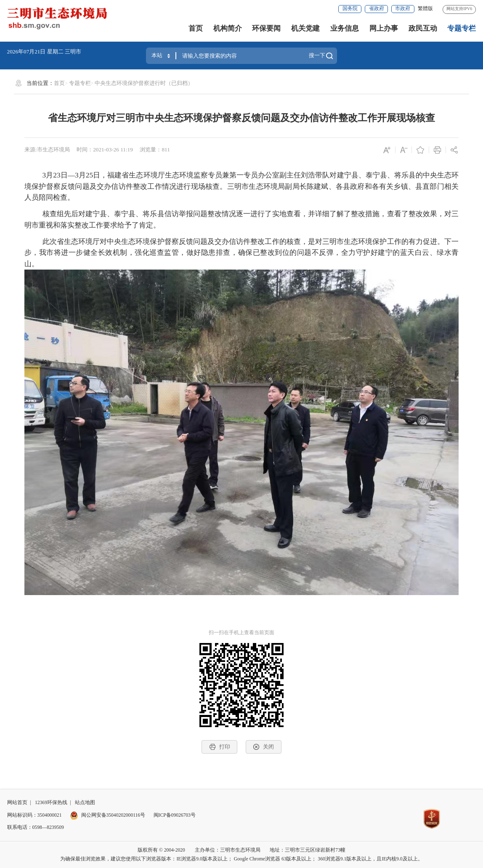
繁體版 (425, 9)
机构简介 (228, 28)
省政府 (377, 9)
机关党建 (305, 28)
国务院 (350, 9)
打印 (220, 747)
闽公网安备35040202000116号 (107, 815)
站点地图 (85, 803)
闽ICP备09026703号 (175, 815)
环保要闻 (266, 28)
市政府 (403, 9)
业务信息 (345, 28)
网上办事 (384, 28)
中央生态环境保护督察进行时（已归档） (144, 83)
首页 (196, 28)
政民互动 (423, 28)
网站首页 (17, 803)
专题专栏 (462, 28)
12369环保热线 (51, 803)
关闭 (263, 747)
